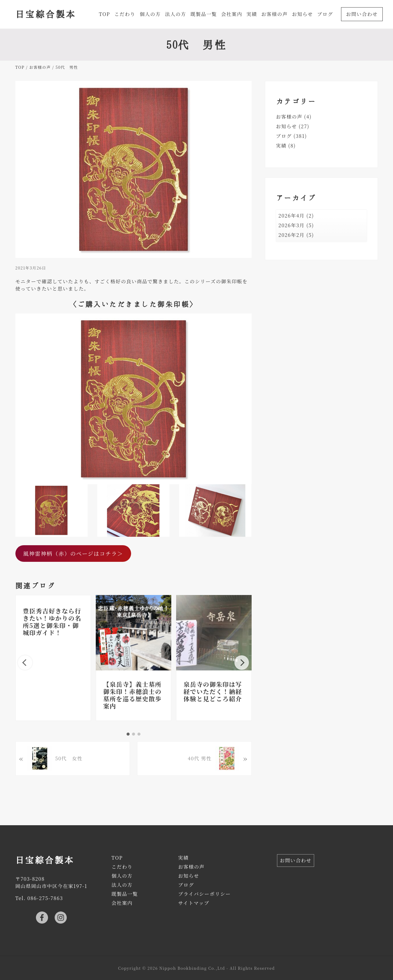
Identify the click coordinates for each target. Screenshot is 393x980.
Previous (25, 663)
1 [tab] (128, 734)
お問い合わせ (296, 860)
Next (242, 663)
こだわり (122, 867)
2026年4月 (292, 216)
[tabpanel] (53, 658)
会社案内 (122, 903)
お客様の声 (289, 117)
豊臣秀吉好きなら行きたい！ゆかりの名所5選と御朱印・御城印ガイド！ (52, 622)
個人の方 (122, 876)
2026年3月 (292, 225)
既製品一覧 (125, 894)
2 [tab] (134, 734)
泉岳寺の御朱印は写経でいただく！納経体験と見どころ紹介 (213, 691)
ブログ (284, 136)
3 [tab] (139, 734)
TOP (117, 858)
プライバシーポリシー (205, 894)
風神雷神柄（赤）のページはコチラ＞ (73, 553)
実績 (281, 146)
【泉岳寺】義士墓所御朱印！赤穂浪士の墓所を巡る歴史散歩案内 (133, 695)
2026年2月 (292, 235)
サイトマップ (194, 903)
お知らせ (287, 126)
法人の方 (122, 885)
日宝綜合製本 (46, 14)
